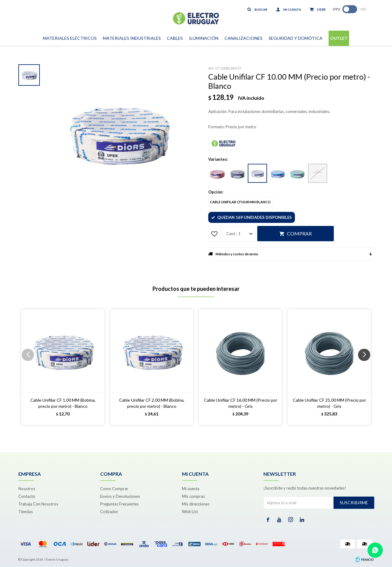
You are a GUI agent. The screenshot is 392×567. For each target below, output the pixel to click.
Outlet (339, 38)
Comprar (299, 233)
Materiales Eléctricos (70, 38)
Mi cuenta (191, 489)
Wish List (190, 512)
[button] (366, 367)
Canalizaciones (243, 38)
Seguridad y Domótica (296, 38)
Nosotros (27, 489)
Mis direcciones (196, 504)
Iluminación (204, 38)
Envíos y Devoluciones (120, 496)
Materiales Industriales (132, 38)
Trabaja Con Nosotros (38, 504)
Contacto (27, 496)
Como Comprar (114, 489)
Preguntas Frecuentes (119, 504)
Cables (175, 38)
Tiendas (26, 512)
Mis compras (193, 496)
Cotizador (109, 512)
